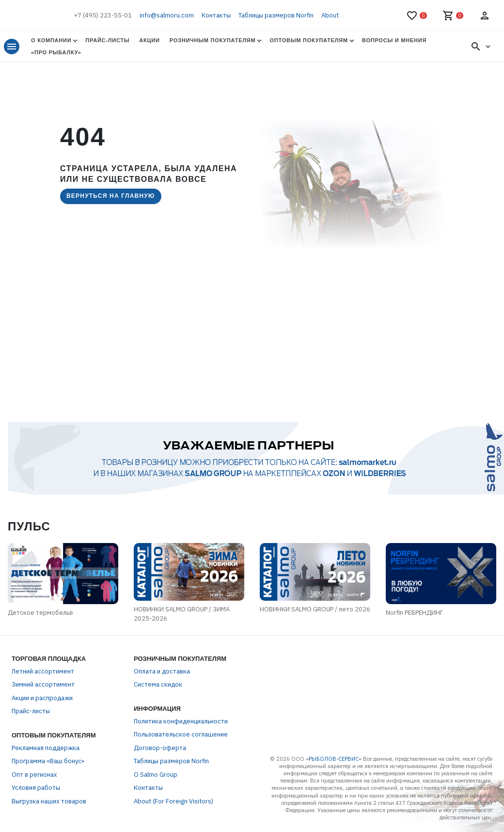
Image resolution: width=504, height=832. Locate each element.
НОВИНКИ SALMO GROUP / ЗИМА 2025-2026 (182, 614)
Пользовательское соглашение (181, 734)
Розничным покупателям (213, 40)
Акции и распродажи (42, 698)
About (330, 15)
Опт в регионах (34, 775)
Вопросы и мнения (394, 40)
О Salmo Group (156, 775)
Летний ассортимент (43, 671)
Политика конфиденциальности (181, 721)
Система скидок (158, 684)
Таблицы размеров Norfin (276, 15)
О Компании (51, 40)
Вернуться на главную (111, 196)
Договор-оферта (160, 748)
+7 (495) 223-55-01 (103, 15)
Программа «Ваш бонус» (48, 761)
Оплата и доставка (162, 671)
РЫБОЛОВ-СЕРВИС (334, 759)
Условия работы (36, 788)
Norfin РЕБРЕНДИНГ (414, 613)
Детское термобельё (40, 613)
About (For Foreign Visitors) (173, 801)
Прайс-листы (107, 40)
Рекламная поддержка (46, 748)
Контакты (216, 15)
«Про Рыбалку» (56, 52)
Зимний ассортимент (43, 684)
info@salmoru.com (167, 15)
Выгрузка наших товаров (49, 801)
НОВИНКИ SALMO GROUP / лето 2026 (315, 609)
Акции (149, 40)
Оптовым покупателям (308, 40)
